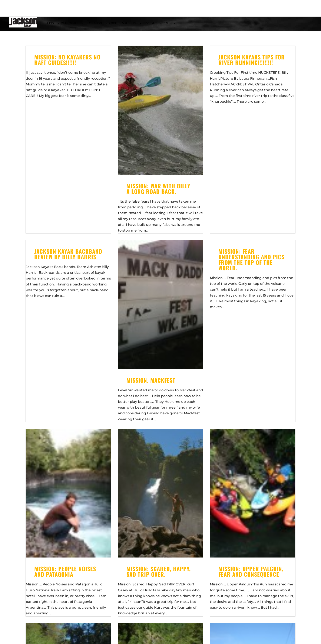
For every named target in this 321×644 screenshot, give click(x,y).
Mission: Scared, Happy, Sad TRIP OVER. (159, 574)
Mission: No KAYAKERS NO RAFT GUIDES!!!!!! (67, 62)
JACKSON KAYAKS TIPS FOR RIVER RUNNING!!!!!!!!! (252, 62)
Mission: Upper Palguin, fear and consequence (251, 574)
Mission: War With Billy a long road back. (158, 191)
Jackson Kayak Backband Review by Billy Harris (68, 257)
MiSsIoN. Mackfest (151, 383)
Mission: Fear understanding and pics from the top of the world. (251, 262)
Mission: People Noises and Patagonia (65, 574)
